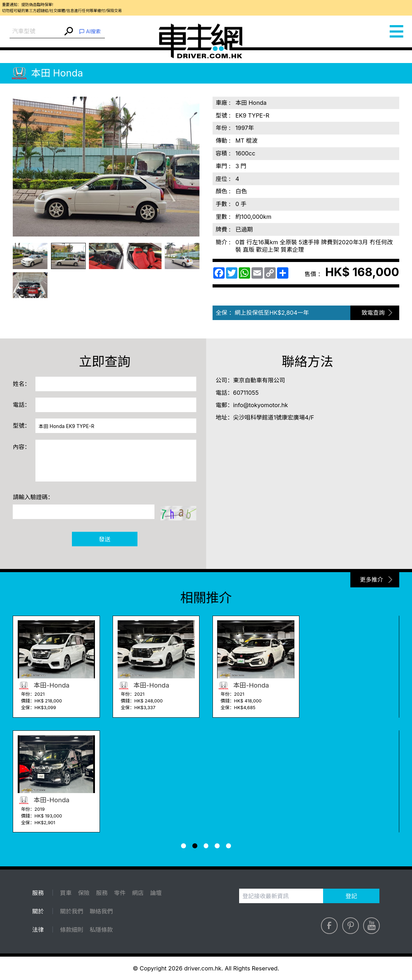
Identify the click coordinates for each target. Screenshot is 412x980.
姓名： (21, 384)
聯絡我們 (101, 911)
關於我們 (71, 911)
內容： (21, 447)
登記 (351, 896)
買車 (66, 893)
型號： (21, 426)
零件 (120, 893)
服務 (102, 893)
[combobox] (36, 31)
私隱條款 (101, 930)
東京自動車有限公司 (259, 380)
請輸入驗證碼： (33, 497)
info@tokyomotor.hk (261, 405)
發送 (105, 539)
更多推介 (371, 580)
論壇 (156, 893)
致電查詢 (373, 313)
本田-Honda (44, 685)
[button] (184, 846)
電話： (21, 405)
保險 (84, 893)
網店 (138, 893)
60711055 (246, 393)
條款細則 (71, 930)
